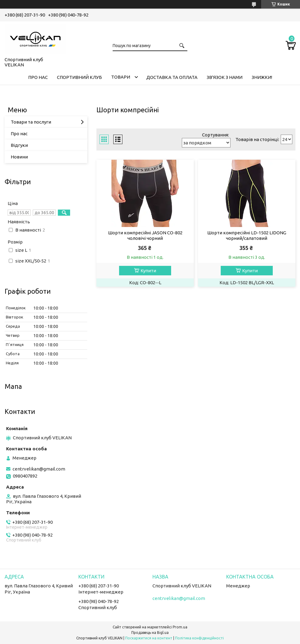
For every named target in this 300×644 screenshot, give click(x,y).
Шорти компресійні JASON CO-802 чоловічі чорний (145, 235)
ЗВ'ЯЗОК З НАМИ (225, 77)
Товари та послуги (31, 122)
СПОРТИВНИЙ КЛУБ (79, 77)
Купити (148, 271)
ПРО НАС (38, 77)
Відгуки (19, 145)
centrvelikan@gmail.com (39, 469)
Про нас (19, 134)
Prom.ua (180, 627)
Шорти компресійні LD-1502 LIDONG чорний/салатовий (247, 235)
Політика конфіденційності (199, 638)
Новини (19, 157)
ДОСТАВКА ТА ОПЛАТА (172, 77)
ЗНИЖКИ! (262, 77)
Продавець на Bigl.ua (150, 633)
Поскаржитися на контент (149, 638)
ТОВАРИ (121, 77)
